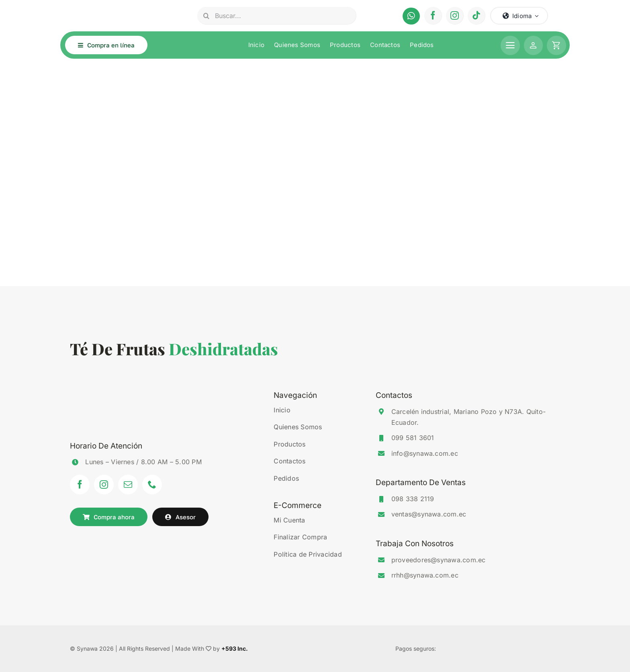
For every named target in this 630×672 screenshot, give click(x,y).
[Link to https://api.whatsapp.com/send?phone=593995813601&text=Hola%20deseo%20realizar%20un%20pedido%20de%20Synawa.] (411, 16)
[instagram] (455, 16)
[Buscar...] (277, 16)
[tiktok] (477, 16)
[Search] (206, 16)
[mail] (128, 485)
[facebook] (433, 16)
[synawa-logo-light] (112, 7)
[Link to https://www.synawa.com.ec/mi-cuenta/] (534, 45)
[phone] (152, 485)
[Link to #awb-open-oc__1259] (556, 45)
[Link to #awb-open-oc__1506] (510, 45)
